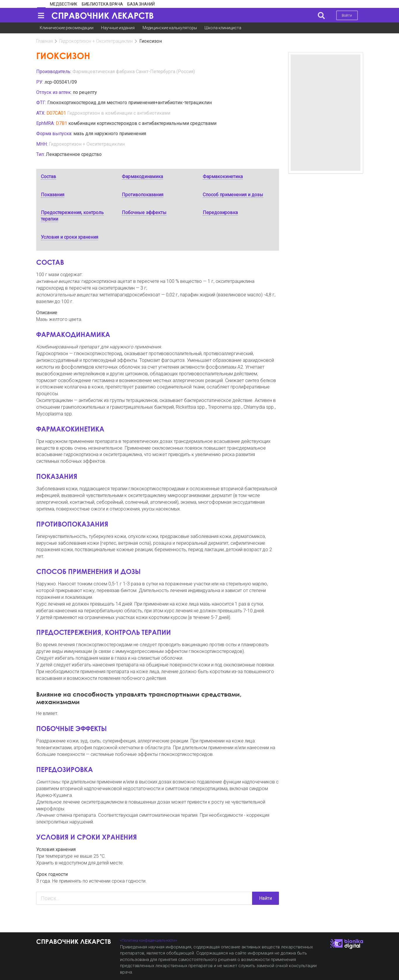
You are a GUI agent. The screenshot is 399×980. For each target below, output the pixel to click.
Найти (266, 898)
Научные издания (118, 28)
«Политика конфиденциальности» (149, 940)
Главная (45, 41)
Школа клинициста (223, 28)
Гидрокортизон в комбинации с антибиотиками (119, 113)
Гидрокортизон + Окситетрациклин (96, 41)
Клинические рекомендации (67, 28)
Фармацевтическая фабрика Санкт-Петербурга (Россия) (134, 72)
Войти (347, 15)
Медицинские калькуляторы (170, 28)
